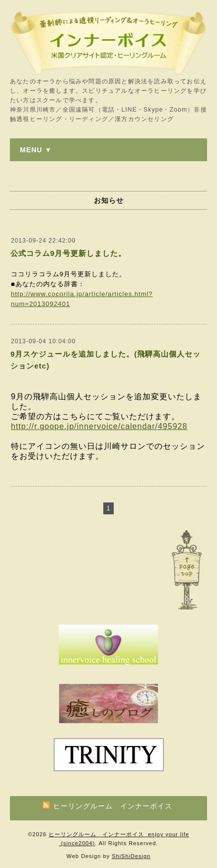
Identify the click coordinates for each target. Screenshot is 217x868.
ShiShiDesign (131, 856)
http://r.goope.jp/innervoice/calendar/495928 (99, 426)
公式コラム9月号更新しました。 (68, 253)
